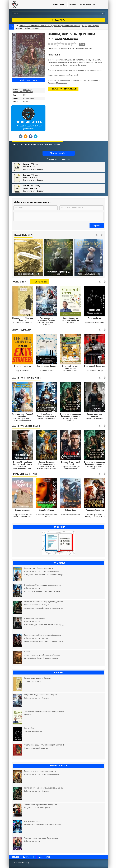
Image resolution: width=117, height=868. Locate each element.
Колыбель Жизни (47, 510)
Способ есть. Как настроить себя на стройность (71, 319)
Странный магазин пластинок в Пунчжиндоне (71, 367)
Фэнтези (27, 90)
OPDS (48, 857)
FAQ (40, 857)
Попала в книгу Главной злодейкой (23, 415)
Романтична (29, 98)
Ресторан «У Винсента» (95, 366)
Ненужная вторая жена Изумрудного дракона (71, 415)
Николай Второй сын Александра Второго (22, 463)
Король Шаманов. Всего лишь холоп (46, 463)
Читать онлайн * (58, 153)
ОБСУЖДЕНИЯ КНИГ (88, 4)
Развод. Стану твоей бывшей (71, 463)
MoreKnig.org (29, 4)
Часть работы (95, 318)
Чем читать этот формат (33, 169)
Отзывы (15, 857)
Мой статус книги (28, 80)
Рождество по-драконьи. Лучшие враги (46, 319)
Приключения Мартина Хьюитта (23, 319)
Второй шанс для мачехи (95, 415)
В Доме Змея (71, 510)
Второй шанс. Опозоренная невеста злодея (47, 415)
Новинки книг (59, 4)
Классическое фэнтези (23, 92)
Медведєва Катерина (91, 26)
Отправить (97, 226)
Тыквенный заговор (95, 510)
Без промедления (23, 510)
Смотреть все (40, 282)
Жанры (72, 4)
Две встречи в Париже (46, 366)
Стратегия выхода (22, 366)
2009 (25, 95)
